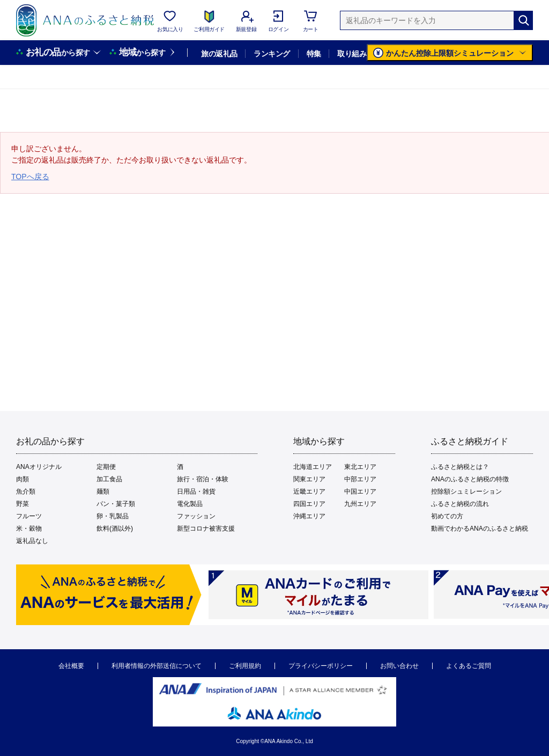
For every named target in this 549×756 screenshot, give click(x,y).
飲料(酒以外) (115, 529)
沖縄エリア (309, 516)
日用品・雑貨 (196, 491)
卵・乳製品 (113, 516)
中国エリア (360, 491)
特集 (314, 54)
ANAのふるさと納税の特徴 (470, 479)
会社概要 (71, 666)
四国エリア (309, 504)
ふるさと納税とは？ (460, 467)
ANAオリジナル (39, 467)
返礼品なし (32, 541)
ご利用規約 (245, 666)
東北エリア (360, 467)
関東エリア (309, 479)
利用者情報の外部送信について (157, 666)
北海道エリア (313, 467)
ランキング (272, 54)
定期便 (106, 467)
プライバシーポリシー (321, 666)
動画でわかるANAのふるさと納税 (480, 529)
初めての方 (447, 516)
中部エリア (360, 479)
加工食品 (109, 479)
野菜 (23, 504)
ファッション (196, 516)
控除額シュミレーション (466, 491)
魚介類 (26, 491)
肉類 (23, 479)
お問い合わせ (399, 666)
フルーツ (29, 516)
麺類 (103, 491)
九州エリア (360, 504)
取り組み (352, 54)
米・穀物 (29, 529)
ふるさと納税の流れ (460, 504)
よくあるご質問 (469, 666)
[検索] (523, 20)
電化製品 (190, 504)
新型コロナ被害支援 (206, 529)
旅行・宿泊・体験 (203, 479)
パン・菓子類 (116, 504)
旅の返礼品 (219, 54)
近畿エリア (309, 491)
